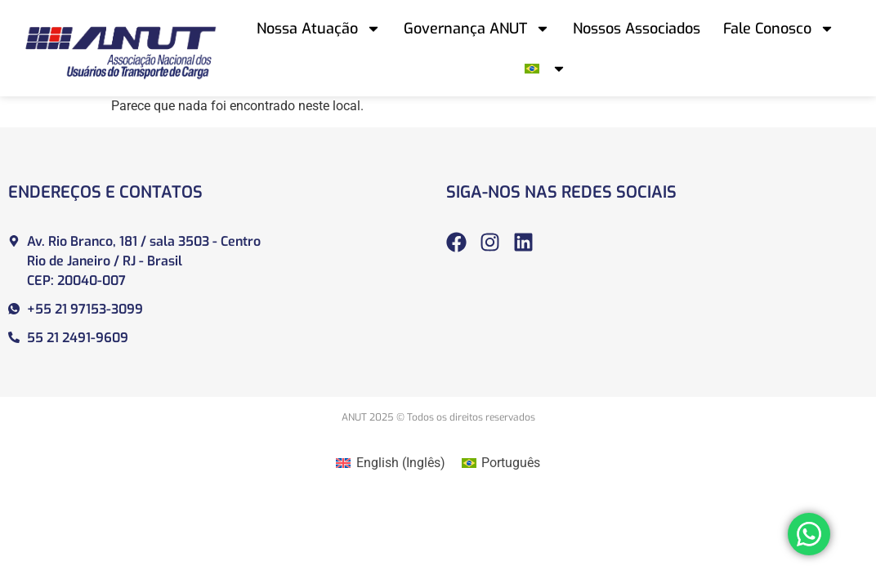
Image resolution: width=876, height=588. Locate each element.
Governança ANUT (477, 29)
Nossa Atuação (319, 29)
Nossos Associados (637, 29)
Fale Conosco (779, 29)
